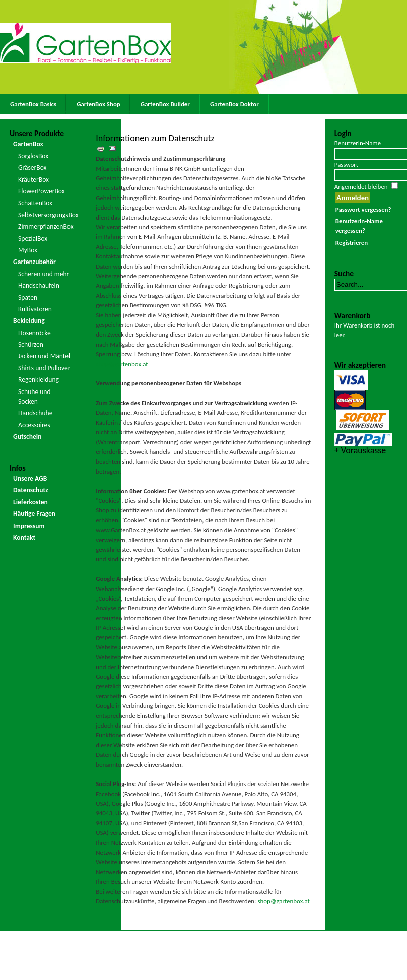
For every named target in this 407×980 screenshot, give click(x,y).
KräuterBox (33, 180)
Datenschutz (31, 490)
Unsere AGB (30, 478)
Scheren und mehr (44, 274)
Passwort (346, 165)
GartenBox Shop (98, 104)
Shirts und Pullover (44, 368)
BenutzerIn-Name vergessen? (359, 226)
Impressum (29, 526)
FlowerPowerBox (42, 191)
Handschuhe (35, 413)
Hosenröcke (35, 333)
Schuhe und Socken (35, 397)
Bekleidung (29, 321)
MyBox (28, 250)
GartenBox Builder (165, 104)
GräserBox (32, 168)
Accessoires (34, 425)
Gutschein (27, 437)
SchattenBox (35, 203)
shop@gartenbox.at (122, 364)
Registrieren (352, 243)
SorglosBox (33, 156)
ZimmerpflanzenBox (45, 226)
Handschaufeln (39, 285)
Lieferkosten (30, 502)
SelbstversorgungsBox (45, 215)
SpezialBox (33, 239)
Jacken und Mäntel (44, 356)
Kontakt (24, 537)
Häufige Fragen (34, 514)
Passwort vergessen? (363, 209)
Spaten (28, 298)
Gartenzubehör (35, 262)
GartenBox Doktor (234, 104)
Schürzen (31, 344)
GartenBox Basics (33, 104)
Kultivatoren (35, 309)
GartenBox (28, 144)
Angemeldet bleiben (361, 187)
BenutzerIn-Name (358, 143)
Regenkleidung (39, 380)
